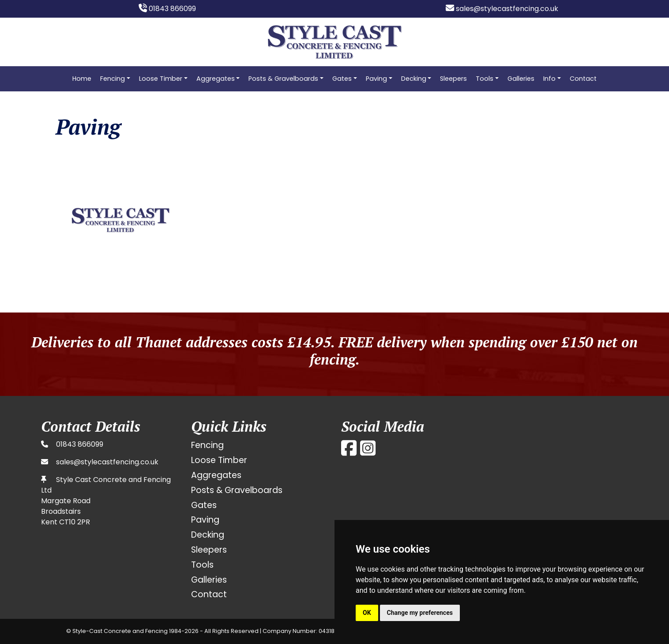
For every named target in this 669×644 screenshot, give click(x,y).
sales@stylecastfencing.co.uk (502, 9)
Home (82, 79)
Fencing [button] (113, 79)
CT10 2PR (75, 522)
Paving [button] (376, 79)
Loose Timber (219, 460)
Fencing (207, 445)
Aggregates (216, 475)
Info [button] (549, 79)
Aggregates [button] (216, 79)
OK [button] (367, 613)
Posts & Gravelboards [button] (283, 79)
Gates (204, 505)
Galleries (521, 79)
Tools (202, 565)
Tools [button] (485, 79)
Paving (205, 520)
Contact (583, 79)
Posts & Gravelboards (237, 490)
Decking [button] (414, 79)
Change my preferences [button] (420, 613)
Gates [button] (342, 79)
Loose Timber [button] (161, 79)
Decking (208, 535)
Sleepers (453, 79)
